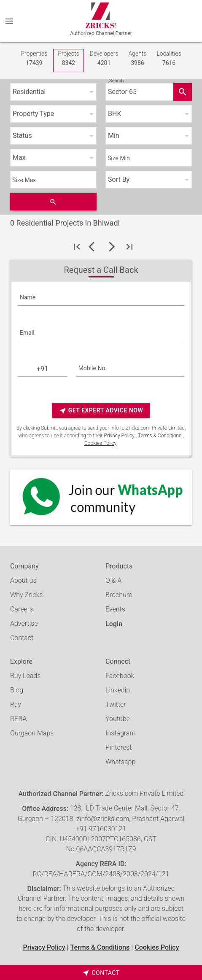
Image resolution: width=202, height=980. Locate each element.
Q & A (113, 580)
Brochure (119, 595)
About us (23, 580)
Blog (17, 690)
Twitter (116, 704)
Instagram (121, 733)
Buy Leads (25, 676)
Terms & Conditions (160, 436)
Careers (22, 609)
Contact (22, 638)
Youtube (118, 719)
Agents (137, 59)
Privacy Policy (119, 436)
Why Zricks (26, 595)
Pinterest (119, 747)
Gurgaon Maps (32, 733)
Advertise (24, 623)
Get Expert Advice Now (101, 411)
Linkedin (118, 690)
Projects (68, 59)
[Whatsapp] (101, 497)
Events (115, 609)
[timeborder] (101, 972)
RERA (18, 719)
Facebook (120, 676)
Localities (169, 59)
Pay (16, 704)
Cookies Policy (100, 443)
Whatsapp (120, 762)
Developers (104, 59)
